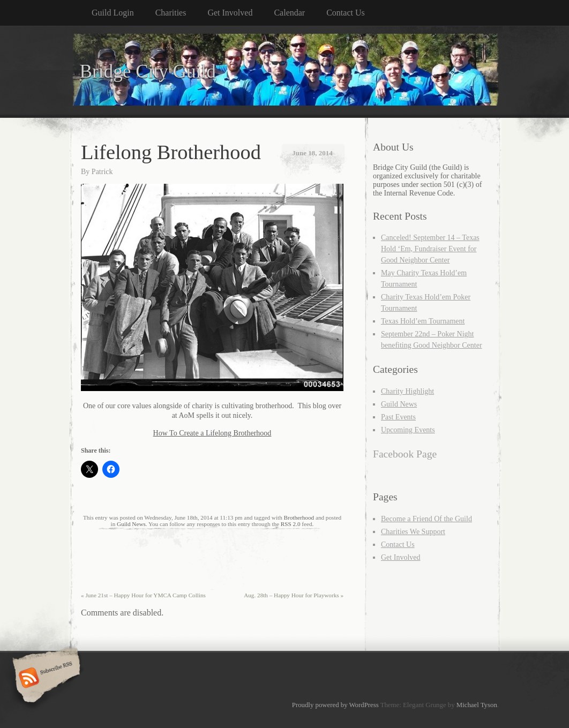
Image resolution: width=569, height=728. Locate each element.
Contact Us (346, 13)
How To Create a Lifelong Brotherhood (212, 433)
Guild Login (113, 13)
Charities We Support (413, 532)
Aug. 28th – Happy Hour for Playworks (294, 595)
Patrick (102, 172)
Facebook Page (405, 454)
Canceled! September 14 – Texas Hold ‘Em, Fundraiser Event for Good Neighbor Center (430, 249)
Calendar (289, 13)
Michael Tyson (477, 705)
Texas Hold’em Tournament (423, 321)
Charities (171, 13)
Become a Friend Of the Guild (426, 519)
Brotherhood (299, 517)
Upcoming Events (408, 430)
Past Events (398, 417)
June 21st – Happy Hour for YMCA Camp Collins (143, 595)
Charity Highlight (407, 391)
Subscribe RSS (45, 679)
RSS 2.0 (291, 524)
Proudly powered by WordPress (335, 705)
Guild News (131, 524)
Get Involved (230, 13)
